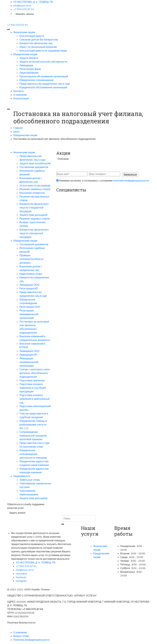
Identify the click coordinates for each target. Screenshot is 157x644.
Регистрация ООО (30, 307)
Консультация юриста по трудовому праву (43, 51)
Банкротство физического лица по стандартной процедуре (34, 208)
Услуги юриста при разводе (35, 185)
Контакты (19, 91)
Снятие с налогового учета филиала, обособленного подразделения (35, 373)
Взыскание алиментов (32, 193)
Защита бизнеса (29, 58)
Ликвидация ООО (29, 285)
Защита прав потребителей (35, 163)
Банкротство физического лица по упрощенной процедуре (34, 233)
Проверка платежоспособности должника (31, 259)
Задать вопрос (17, 513)
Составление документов (34, 167)
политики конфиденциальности (131, 181)
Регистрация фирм (30, 69)
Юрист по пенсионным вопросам (38, 47)
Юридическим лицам (25, 54)
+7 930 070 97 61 (24, 9)
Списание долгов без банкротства (39, 40)
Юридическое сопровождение (37, 80)
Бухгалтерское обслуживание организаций (44, 76)
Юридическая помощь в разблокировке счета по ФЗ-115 (33, 425)
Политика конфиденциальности (31, 640)
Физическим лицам (24, 32)
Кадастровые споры (31, 274)
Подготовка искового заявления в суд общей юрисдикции (33, 388)
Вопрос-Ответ (21, 636)
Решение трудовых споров (35, 219)
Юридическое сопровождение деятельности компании (33, 454)
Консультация (21, 98)
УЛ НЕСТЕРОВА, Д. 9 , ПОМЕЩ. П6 (33, 2)
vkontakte (21, 574)
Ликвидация (26, 65)
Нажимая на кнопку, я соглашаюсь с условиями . (103, 181)
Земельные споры (30, 480)
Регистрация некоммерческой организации (29, 314)
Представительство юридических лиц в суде (45, 84)
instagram (21, 581)
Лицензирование (29, 73)
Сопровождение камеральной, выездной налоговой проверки (33, 436)
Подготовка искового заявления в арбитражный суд (34, 399)
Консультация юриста (32, 36)
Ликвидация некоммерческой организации (29, 362)
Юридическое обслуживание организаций (43, 87)
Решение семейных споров (35, 189)
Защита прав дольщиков (33, 215)
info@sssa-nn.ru (22, 6)
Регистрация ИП (29, 288)
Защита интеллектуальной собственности (43, 62)
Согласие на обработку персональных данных (34, 626)
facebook (21, 577)
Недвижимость (22, 476)
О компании (20, 95)
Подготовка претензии (32, 380)
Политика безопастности (21, 623)
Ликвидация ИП (28, 355)
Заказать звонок (24, 14)
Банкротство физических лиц (36, 43)
